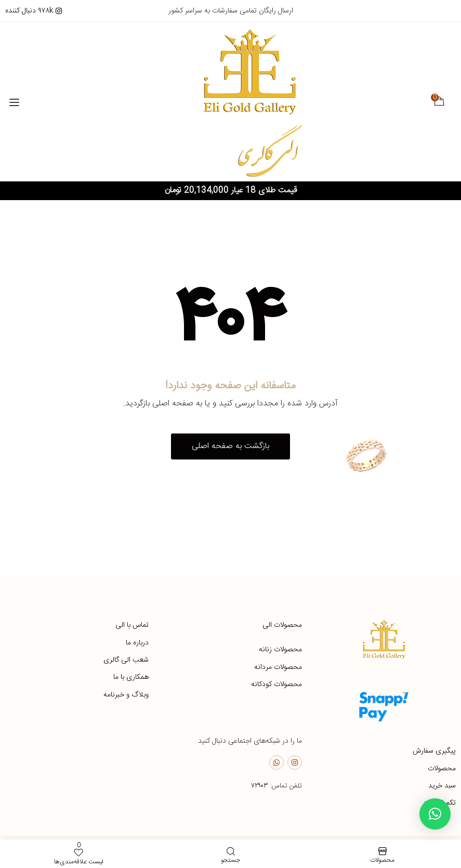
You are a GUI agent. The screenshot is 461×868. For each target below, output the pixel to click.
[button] (230, 447)
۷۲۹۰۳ (260, 786)
